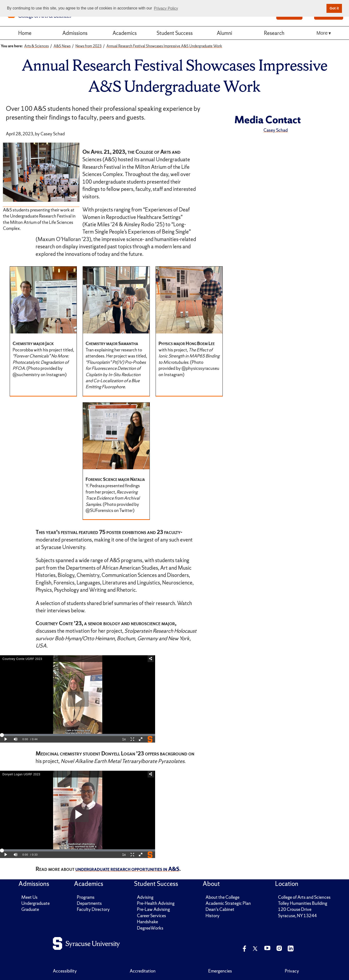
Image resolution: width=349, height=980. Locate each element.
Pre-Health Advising (156, 903)
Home (25, 33)
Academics (125, 33)
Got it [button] (334, 8)
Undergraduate (36, 903)
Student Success (175, 33)
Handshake (147, 922)
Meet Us (29, 897)
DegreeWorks (150, 928)
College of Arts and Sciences (304, 897)
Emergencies (220, 971)
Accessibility (65, 971)
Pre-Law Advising (153, 909)
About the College (222, 897)
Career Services (151, 916)
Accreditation (143, 971)
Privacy (292, 971)
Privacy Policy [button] (166, 8)
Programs (86, 897)
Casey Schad (276, 130)
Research (274, 33)
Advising (145, 897)
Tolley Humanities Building (303, 903)
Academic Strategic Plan (228, 903)
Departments (89, 903)
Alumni (224, 33)
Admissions (75, 33)
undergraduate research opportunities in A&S (127, 869)
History (213, 916)
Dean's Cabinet (220, 909)
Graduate (30, 909)
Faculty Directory (93, 909)
